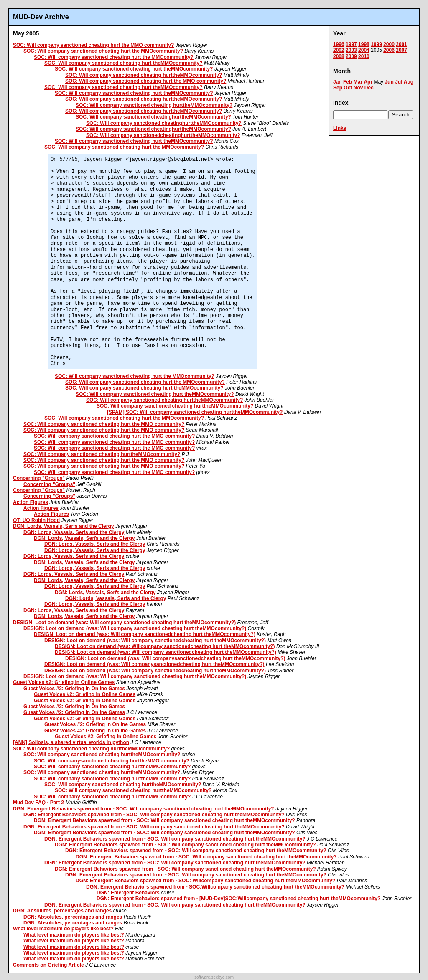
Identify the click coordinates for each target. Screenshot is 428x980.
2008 (339, 56)
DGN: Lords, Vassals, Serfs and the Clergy (63, 526)
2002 (339, 50)
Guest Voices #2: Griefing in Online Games (64, 682)
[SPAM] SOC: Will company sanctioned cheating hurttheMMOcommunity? (195, 412)
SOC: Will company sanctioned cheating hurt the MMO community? (93, 45)
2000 (389, 44)
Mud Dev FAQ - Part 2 (38, 803)
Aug (409, 82)
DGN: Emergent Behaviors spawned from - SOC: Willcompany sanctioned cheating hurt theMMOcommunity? (205, 881)
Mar (358, 82)
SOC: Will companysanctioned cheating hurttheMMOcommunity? (112, 761)
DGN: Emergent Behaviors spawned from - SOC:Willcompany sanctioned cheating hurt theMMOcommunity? (215, 887)
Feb (348, 82)
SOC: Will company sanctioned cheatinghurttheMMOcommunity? (153, 117)
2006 (389, 50)
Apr (368, 82)
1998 (364, 44)
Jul (399, 82)
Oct (348, 88)
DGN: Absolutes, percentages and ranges (62, 911)
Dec (369, 88)
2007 (401, 50)
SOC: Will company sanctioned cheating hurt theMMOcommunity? (124, 63)
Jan (338, 82)
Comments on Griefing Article (48, 965)
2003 (351, 50)
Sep (338, 88)
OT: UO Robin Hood (36, 520)
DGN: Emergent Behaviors (128, 893)
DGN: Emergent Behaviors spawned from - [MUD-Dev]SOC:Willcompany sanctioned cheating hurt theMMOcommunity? (238, 899)
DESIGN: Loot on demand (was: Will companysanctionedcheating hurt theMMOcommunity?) (175, 658)
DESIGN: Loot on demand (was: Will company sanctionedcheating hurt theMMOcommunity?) (145, 634)
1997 (351, 44)
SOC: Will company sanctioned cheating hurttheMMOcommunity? (144, 75)
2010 (364, 56)
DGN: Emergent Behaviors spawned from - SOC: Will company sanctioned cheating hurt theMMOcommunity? (144, 809)
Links (340, 128)
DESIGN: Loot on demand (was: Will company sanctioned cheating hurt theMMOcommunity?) (124, 623)
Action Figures (31, 502)
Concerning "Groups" (39, 478)
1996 (339, 44)
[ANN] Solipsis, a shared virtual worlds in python (71, 742)
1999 (376, 44)
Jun (389, 82)
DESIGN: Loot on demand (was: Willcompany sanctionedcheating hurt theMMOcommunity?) (165, 646)
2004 (364, 50)
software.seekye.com (214, 977)
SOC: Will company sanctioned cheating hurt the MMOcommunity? (103, 51)
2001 (401, 44)
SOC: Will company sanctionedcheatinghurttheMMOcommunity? (163, 135)
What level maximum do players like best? (63, 929)
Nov (358, 88)
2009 (351, 56)
